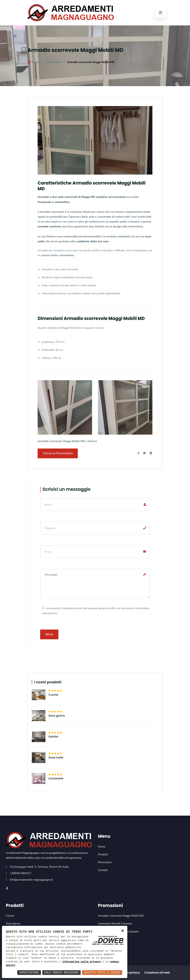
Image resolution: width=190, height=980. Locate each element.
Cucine (53, 695)
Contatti (103, 870)
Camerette (56, 778)
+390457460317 (20, 873)
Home (34, 62)
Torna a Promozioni (58, 453)
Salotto (53, 737)
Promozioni (53, 62)
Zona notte (56, 758)
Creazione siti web (157, 973)
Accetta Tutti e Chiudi (102, 972)
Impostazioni (29, 972)
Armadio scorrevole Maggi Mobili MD (121, 916)
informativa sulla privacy (82, 962)
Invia (49, 634)
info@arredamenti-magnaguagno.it (31, 880)
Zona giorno (57, 716)
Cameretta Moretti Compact (115, 924)
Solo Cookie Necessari (62, 972)
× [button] (123, 931)
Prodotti (103, 854)
